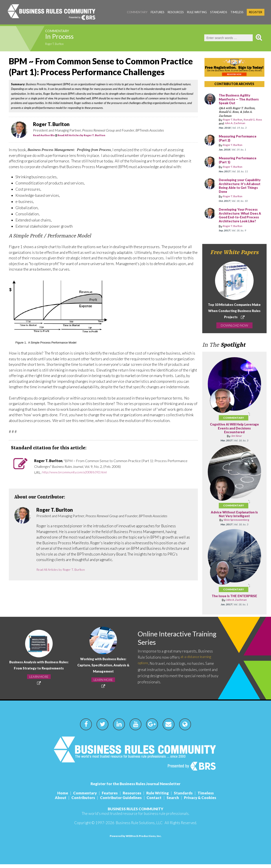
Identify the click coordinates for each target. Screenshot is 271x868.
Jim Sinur (237, 440)
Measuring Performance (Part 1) (239, 160)
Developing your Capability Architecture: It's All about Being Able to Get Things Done (239, 186)
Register (256, 12)
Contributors (81, 801)
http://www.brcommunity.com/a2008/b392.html (79, 472)
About (56, 801)
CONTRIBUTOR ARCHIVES (234, 84)
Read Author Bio (44, 135)
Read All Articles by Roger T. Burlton (81, 135)
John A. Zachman (244, 123)
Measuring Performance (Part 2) (239, 138)
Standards (219, 12)
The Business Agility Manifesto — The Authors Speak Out (240, 99)
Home (57, 797)
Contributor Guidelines (120, 801)
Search (176, 801)
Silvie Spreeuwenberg (236, 524)
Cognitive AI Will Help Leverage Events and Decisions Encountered (234, 432)
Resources (176, 12)
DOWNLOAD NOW (234, 329)
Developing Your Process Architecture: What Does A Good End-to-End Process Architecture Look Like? (241, 217)
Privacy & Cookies (205, 801)
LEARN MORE (39, 683)
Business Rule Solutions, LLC (139, 826)
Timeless (237, 12)
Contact (155, 801)
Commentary (137, 12)
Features (158, 12)
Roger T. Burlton (57, 44)
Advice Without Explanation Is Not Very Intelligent (234, 518)
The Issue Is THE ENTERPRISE (234, 600)
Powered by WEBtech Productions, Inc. (136, 840)
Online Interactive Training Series (168, 642)
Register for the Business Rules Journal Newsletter (135, 787)
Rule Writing (197, 12)
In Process (65, 38)
